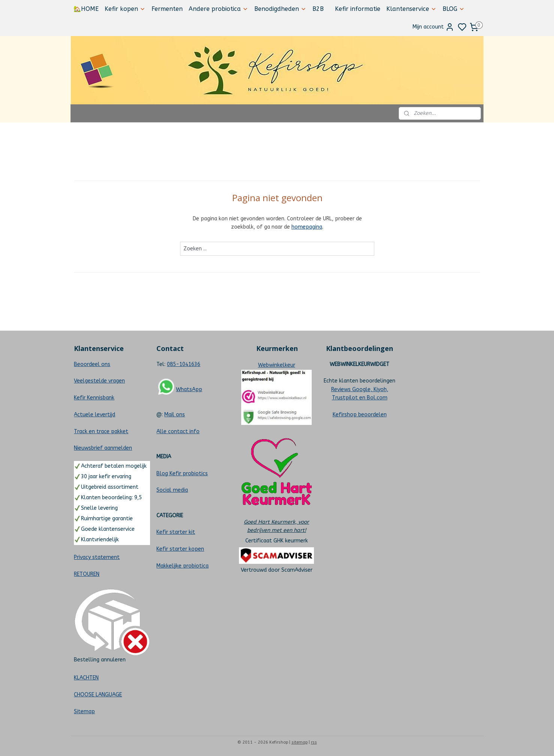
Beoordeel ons (92, 364)
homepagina (307, 227)
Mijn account (433, 27)
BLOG (454, 9)
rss (314, 742)
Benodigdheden (280, 9)
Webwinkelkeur (277, 365)
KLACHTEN (86, 678)
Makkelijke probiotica (182, 566)
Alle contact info (178, 431)
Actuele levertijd (95, 415)
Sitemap (84, 712)
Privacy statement (97, 557)
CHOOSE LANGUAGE (98, 695)
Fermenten (167, 9)
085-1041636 (184, 364)
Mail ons (175, 415)
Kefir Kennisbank (94, 398)
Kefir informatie (358, 9)
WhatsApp (189, 389)
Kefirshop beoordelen (360, 415)
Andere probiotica (218, 9)
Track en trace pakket (101, 431)
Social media (172, 490)
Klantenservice (411, 9)
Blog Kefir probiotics (182, 474)
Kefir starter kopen (180, 549)
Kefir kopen (125, 9)
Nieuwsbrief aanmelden (103, 448)
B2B (318, 9)
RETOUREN (87, 574)
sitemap (300, 742)
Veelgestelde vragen (99, 381)
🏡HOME (86, 9)
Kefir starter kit (176, 532)
